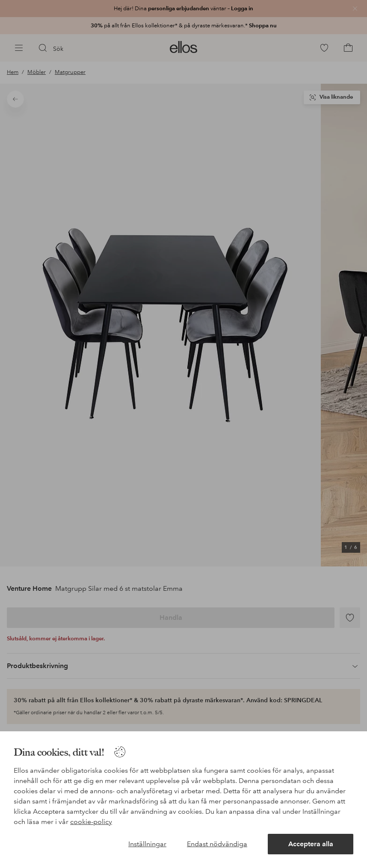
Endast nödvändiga (217, 844)
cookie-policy (91, 822)
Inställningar (147, 844)
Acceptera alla (311, 844)
